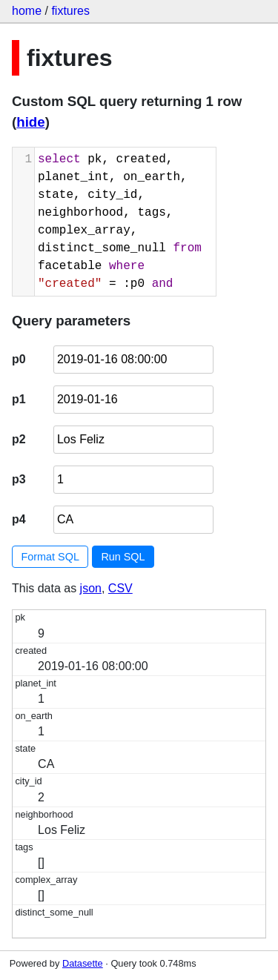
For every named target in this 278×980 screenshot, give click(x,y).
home (27, 11)
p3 (19, 479)
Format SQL (50, 557)
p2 (19, 439)
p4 (19, 519)
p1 (19, 399)
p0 (19, 359)
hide (30, 122)
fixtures (70, 11)
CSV (120, 588)
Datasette (83, 963)
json (91, 588)
